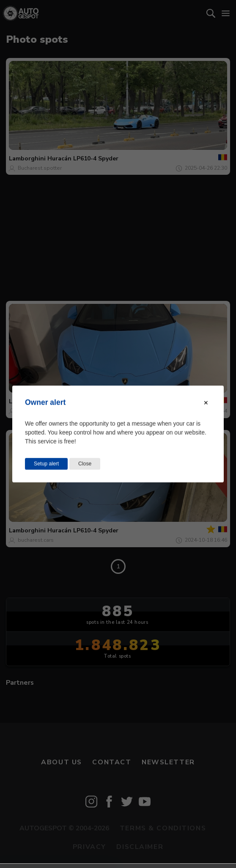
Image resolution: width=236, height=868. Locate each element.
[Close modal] (206, 403)
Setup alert (46, 464)
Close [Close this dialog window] (85, 464)
